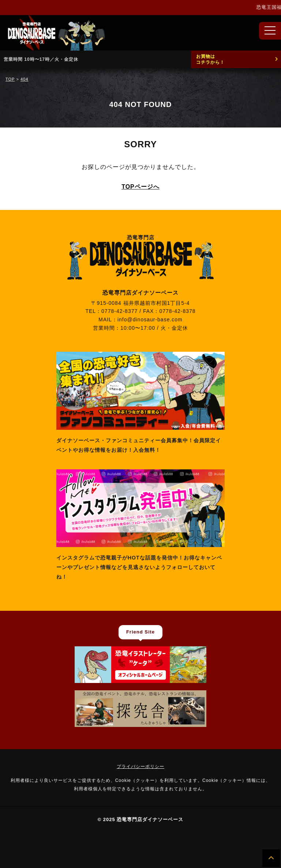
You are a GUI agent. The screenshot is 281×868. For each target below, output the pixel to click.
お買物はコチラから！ (210, 59)
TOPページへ (140, 187)
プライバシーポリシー (140, 767)
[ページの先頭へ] (271, 858)
